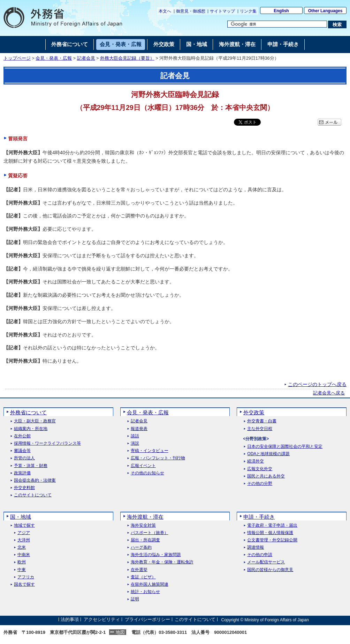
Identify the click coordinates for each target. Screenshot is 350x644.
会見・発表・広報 (54, 58)
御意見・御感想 (191, 11)
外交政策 (254, 412)
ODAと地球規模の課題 (268, 454)
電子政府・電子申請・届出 (272, 525)
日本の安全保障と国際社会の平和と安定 (285, 447)
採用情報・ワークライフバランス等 (47, 443)
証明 (135, 599)
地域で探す (24, 525)
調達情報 (256, 547)
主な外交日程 (260, 429)
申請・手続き (259, 517)
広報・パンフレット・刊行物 (158, 458)
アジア (24, 533)
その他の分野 (260, 484)
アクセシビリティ (102, 620)
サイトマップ (222, 11)
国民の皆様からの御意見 (270, 570)
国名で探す (24, 584)
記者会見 (86, 58)
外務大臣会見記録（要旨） (127, 58)
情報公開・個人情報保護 (270, 533)
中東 (22, 570)
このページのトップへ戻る (317, 384)
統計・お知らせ (145, 592)
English (281, 11)
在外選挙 (139, 570)
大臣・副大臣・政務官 (35, 421)
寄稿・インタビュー (150, 451)
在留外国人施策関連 (150, 584)
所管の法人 (24, 458)
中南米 (24, 555)
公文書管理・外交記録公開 (272, 540)
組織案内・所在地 (31, 429)
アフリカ (26, 577)
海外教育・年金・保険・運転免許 (162, 562)
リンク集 (248, 11)
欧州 (22, 562)
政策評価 (22, 473)
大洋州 (24, 540)
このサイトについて (33, 495)
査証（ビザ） (143, 577)
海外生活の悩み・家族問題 (156, 555)
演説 (135, 443)
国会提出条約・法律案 (35, 480)
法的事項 (70, 620)
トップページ (17, 58)
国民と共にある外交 (266, 476)
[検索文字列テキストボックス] (277, 24)
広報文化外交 (260, 469)
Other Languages (325, 11)
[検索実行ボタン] (337, 24)
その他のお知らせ (147, 473)
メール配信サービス (266, 562)
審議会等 (22, 451)
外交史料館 (24, 488)
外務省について (28, 412)
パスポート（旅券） (150, 533)
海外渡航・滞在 (145, 517)
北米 (22, 547)
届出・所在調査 (145, 540)
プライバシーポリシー (147, 620)
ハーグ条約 (141, 547)
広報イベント (143, 466)
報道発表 (139, 429)
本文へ (165, 11)
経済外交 (256, 461)
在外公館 (22, 436)
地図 (120, 632)
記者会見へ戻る (329, 393)
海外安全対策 (143, 525)
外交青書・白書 (262, 421)
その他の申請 (260, 555)
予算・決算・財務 (31, 466)
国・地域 (21, 517)
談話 (135, 436)
